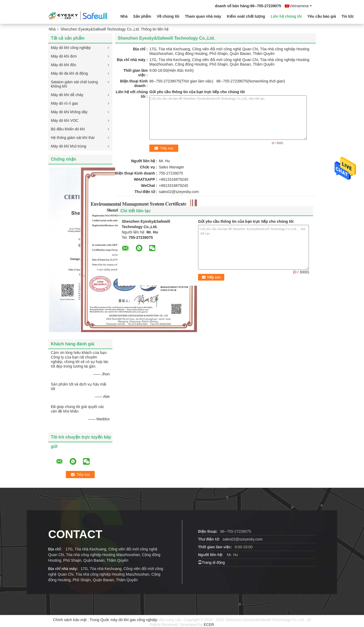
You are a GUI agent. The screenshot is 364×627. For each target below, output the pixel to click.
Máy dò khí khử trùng (69, 146)
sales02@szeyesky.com (179, 192)
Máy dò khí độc (64, 65)
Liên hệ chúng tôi (286, 16)
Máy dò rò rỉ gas (64, 103)
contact (75, 534)
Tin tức (348, 16)
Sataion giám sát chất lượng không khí (74, 84)
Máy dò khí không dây (69, 112)
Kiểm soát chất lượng (246, 16)
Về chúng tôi (168, 16)
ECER (209, 625)
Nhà (124, 16)
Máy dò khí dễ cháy (67, 95)
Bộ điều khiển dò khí (68, 129)
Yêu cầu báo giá (322, 16)
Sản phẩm (142, 16)
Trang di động (211, 562)
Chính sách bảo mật (70, 620)
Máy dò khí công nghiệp (71, 48)
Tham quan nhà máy (203, 16)
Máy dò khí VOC (65, 120)
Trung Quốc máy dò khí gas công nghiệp (124, 620)
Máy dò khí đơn (64, 56)
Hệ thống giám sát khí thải (73, 138)
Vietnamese (300, 6)
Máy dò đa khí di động (69, 73)
